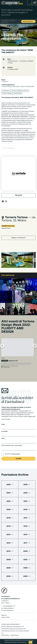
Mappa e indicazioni (18, 238)
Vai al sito (18, 195)
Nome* (3, 424)
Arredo (14, 91)
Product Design (7, 93)
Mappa (10, 63)
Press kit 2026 (5, 617)
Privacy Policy (5, 635)
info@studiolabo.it (8, 608)
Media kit (4, 615)
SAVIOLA (5, 82)
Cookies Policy (14, 635)
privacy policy (16, 454)
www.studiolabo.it (8, 611)
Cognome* (5, 432)
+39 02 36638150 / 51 (9, 606)
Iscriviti (18, 459)
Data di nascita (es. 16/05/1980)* (12, 446)
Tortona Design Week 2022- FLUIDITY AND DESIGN (18, 87)
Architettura (6, 91)
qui (25, 642)
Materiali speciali (23, 91)
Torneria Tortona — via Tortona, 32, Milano (20, 61)
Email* (3, 439)
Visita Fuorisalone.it (29, 22)
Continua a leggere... (8, 148)
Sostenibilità (18, 93)
